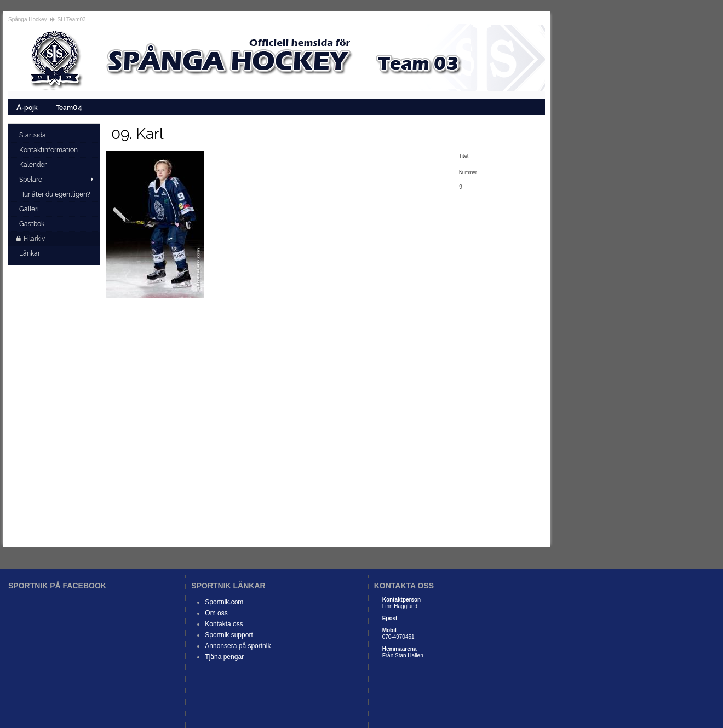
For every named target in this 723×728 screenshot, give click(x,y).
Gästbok (33, 224)
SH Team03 (72, 19)
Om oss (216, 613)
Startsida (33, 135)
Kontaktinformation (49, 150)
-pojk (28, 107)
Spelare (31, 180)
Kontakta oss (224, 624)
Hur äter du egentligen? (56, 194)
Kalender (34, 165)
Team (70, 107)
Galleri (30, 209)
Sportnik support (229, 635)
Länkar (30, 253)
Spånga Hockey (28, 19)
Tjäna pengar (224, 657)
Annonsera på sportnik (238, 646)
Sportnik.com (224, 602)
